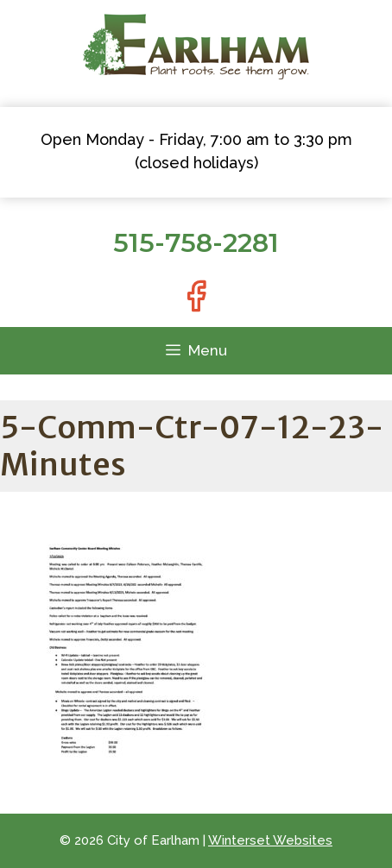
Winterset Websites (270, 840)
